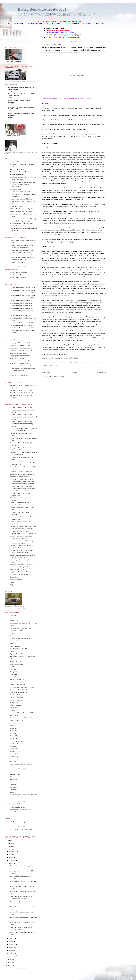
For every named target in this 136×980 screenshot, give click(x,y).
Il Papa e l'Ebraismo (16, 580)
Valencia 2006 (14, 754)
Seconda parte (14, 779)
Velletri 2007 (14, 728)
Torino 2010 (14, 674)
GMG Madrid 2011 (16, 646)
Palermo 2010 (14, 659)
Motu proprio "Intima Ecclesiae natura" (22, 350)
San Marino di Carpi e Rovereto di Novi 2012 (23, 623)
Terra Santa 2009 (15, 695)
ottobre (12, 857)
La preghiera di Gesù (16, 189)
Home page (73, 372)
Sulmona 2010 (14, 667)
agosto (12, 863)
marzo (11, 950)
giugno (12, 941)
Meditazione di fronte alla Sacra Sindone (22, 474)
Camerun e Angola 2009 (17, 700)
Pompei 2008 (14, 702)
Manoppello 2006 (15, 751)
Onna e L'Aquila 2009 (16, 697)
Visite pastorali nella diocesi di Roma (21, 764)
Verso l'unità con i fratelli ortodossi (20, 574)
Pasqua (12, 585)
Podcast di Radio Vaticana (18, 807)
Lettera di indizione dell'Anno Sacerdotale (22, 255)
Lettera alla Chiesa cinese (17, 262)
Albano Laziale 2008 (16, 705)
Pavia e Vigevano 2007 (17, 741)
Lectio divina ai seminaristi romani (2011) (22, 293)
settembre (12, 860)
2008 (9, 962)
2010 (9, 849)
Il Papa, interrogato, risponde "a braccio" (22, 211)
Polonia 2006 (14, 756)
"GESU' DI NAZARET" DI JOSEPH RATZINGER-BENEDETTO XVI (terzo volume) (23, 410)
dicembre (12, 851)
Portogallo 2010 (15, 672)
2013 (9, 840)
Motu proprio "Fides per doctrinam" (20, 345)
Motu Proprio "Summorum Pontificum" (22, 361)
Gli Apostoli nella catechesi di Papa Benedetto (23, 209)
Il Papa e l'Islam (15, 577)
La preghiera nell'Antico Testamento (21, 192)
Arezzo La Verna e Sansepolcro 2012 (21, 628)
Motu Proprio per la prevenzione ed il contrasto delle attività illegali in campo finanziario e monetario (22, 368)
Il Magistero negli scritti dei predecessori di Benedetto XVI (63, 34)
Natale (12, 582)
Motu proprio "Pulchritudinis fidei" (20, 356)
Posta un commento (46, 369)
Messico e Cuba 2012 (16, 631)
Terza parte (13, 782)
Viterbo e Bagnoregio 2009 (18, 685)
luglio (11, 938)
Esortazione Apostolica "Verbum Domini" (22, 393)
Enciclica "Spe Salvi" (16, 275)
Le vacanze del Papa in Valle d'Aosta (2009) (23, 687)
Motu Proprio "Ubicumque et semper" (21, 373)
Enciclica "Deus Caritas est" (18, 277)
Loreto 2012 (14, 615)
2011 (9, 846)
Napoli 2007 (14, 726)
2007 (9, 965)
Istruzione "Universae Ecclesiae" (20, 477)
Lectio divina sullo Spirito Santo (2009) (22, 323)
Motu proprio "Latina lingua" (19, 353)
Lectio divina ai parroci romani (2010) (21, 308)
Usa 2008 (13, 723)
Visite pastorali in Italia (17, 569)
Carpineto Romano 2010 (17, 664)
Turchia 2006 (14, 743)
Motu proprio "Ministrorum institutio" (21, 348)
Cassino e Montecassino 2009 (19, 692)
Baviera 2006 (14, 749)
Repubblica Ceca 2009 (17, 682)
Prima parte (13, 777)
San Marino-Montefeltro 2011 (19, 649)
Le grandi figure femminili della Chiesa (22, 199)
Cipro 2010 (13, 669)
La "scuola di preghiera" (17, 179)
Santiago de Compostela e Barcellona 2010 (23, 656)
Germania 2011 (14, 641)
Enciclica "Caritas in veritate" (19, 272)
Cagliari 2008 (14, 710)
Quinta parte (14, 787)
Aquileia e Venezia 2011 (17, 654)
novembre (13, 854)
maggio (12, 944)
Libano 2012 (14, 618)
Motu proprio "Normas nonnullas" (20, 343)
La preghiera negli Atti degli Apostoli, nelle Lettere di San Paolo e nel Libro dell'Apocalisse (23, 184)
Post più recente (46, 372)
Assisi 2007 (13, 736)
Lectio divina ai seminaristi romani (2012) (22, 290)
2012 (9, 843)
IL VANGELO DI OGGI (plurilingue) (21, 829)
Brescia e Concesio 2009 (17, 679)
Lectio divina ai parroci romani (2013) (21, 300)
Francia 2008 (14, 708)
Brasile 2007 (14, 738)
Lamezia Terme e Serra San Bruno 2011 (22, 638)
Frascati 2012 (14, 620)
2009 (9, 960)
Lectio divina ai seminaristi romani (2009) (22, 298)
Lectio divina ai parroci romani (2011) (21, 306)
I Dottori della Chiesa (16, 206)
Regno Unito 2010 (15, 661)
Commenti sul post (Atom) (56, 377)
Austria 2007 (14, 731)
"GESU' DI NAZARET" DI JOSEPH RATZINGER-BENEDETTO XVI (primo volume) (23, 424)
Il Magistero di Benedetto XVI (42, 9)
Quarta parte (14, 784)
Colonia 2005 (14, 759)
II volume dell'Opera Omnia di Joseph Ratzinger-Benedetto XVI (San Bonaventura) (21, 493)
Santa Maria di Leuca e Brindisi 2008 (21, 718)
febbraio (12, 953)
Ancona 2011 (14, 644)
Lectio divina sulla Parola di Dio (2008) (22, 325)
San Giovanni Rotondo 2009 (18, 690)
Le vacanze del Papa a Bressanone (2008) (22, 713)
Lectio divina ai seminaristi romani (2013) (22, 288)
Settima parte (14, 792)
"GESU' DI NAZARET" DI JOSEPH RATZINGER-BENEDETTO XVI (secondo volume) (24, 417)
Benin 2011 (13, 633)
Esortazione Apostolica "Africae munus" (22, 390)
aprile (11, 947)
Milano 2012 (14, 626)
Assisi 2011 (13, 636)
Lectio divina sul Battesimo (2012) (20, 315)
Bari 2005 (13, 762)
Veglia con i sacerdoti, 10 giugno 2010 (21, 472)
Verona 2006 (14, 746)
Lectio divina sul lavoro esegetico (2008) (22, 328)
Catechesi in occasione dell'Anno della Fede (23, 177)
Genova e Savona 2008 (17, 720)
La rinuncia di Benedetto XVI (19, 162)
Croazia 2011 (14, 651)
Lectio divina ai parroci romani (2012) (21, 303)
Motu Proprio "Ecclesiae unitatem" (20, 363)
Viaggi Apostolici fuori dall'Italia (20, 572)
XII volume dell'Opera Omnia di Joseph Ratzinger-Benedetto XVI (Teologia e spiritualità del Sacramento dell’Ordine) (22, 481)
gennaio (12, 956)
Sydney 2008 (14, 715)
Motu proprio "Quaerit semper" (19, 375)
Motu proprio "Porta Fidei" (18, 358)
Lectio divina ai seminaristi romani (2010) (22, 295)
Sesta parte (13, 790)
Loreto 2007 (14, 733)
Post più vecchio (101, 372)
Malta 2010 (13, 677)
